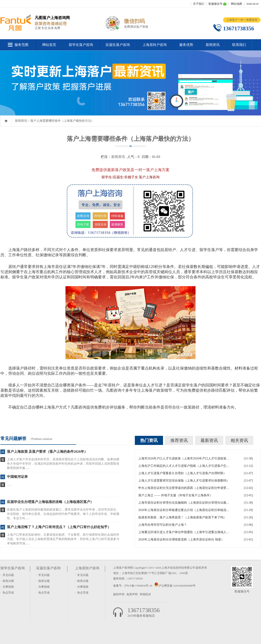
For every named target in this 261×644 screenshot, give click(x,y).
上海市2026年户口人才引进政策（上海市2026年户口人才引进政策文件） (184, 458)
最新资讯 (209, 440)
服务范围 (21, 45)
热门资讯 (149, 440)
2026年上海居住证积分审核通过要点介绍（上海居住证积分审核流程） (184, 510)
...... (9, 484)
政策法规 (8, 581)
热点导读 (8, 593)
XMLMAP (252, 4)
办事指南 (8, 587)
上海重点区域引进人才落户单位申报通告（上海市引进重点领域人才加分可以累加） (184, 532)
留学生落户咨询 (81, 45)
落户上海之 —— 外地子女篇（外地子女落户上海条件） (175, 495)
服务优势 (186, 45)
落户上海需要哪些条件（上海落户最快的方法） (62, 121)
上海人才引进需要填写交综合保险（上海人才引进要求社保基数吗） (184, 481)
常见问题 (8, 575)
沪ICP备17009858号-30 (139, 586)
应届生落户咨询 (118, 45)
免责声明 (132, 594)
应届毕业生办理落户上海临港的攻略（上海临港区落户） (50, 502)
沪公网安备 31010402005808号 (177, 586)
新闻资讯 (213, 45)
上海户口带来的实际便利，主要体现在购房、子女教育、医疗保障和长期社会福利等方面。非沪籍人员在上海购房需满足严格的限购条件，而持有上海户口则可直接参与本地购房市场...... (63, 539)
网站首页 (49, 45)
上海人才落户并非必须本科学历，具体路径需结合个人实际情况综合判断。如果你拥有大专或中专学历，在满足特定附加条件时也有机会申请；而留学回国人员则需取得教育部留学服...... (63, 464)
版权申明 (119, 594)
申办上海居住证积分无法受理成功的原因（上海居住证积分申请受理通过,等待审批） (184, 488)
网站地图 (237, 4)
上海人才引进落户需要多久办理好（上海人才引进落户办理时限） (182, 473)
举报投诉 (145, 594)
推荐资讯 (179, 440)
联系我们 (239, 45)
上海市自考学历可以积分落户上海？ (163, 525)
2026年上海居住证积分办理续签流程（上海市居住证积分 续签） (181, 539)
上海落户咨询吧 (123, 568)
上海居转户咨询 (155, 45)
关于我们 (199, 4)
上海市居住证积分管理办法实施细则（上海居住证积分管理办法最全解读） (184, 503)
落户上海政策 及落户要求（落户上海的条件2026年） (47, 452)
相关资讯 (239, 440)
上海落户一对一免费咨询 (242, 20)
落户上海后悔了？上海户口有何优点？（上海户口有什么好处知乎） (59, 527)
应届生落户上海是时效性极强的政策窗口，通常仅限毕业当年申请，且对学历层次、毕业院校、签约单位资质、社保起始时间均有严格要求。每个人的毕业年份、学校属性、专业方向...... (63, 514)
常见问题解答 (13, 438)
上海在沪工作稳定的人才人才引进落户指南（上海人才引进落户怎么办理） (184, 466)
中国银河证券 (17, 477)
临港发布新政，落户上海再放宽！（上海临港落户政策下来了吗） (182, 517)
